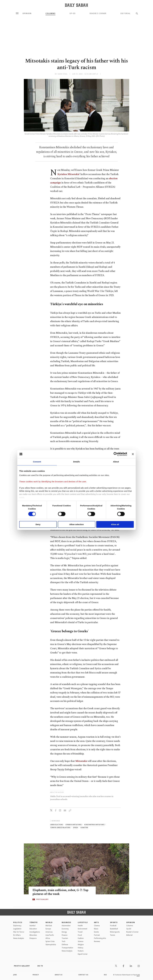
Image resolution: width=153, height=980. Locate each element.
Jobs (15, 975)
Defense (65, 945)
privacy (36, 975)
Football (113, 926)
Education (33, 929)
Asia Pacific (50, 935)
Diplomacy (17, 926)
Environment (82, 929)
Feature (81, 951)
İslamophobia (51, 945)
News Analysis (19, 938)
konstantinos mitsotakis (94, 825)
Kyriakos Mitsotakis (68, 174)
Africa (48, 938)
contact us (83, 975)
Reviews (97, 941)
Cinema (97, 926)
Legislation (17, 929)
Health (80, 926)
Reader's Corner (98, 13)
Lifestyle (83, 922)
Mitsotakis (81, 761)
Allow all (115, 524)
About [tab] (116, 462)
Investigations (35, 932)
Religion (81, 945)
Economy (65, 929)
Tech (64, 941)
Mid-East (49, 926)
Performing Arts (100, 938)
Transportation (67, 948)
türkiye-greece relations (60, 827)
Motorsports (115, 932)
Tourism (65, 938)
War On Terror (19, 932)
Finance (65, 935)
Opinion (27, 13)
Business (66, 922)
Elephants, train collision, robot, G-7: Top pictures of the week (62, 892)
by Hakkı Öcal (61, 74)
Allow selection (76, 524)
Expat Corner (83, 954)
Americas (49, 932)
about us (59, 975)
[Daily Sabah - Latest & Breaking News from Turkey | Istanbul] (76, 5)
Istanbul (32, 926)
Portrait (97, 935)
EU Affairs (17, 935)
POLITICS (18, 922)
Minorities (33, 935)
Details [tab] (76, 462)
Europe (48, 929)
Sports (114, 922)
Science (81, 941)
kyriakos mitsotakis (74, 825)
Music (96, 929)
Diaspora (33, 938)
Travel (80, 932)
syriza (75, 827)
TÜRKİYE (34, 922)
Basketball (114, 929)
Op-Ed (72, 13)
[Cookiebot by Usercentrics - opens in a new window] (116, 454)
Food (80, 935)
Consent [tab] (37, 462)
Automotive (66, 926)
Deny (38, 524)
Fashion (81, 938)
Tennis (113, 935)
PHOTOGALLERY (42, 899)
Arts (96, 922)
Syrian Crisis (50, 941)
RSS (105, 975)
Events (96, 932)
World (49, 922)
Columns (50, 13)
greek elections (56, 825)
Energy (64, 932)
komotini (84, 827)
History (81, 948)
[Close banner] (133, 454)
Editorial (126, 13)
